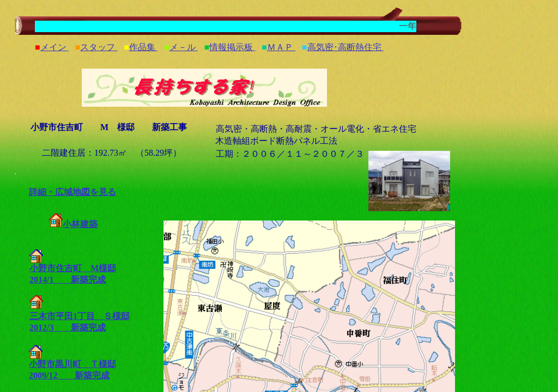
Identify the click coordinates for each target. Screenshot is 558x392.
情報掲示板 (232, 47)
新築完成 (80, 280)
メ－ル (184, 47)
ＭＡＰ (281, 47)
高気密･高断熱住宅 (345, 47)
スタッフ (99, 47)
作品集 (143, 47)
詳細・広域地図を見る (72, 192)
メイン (54, 47)
